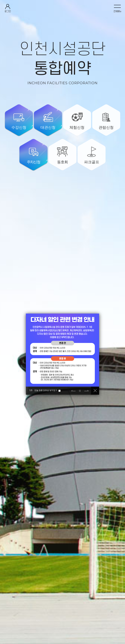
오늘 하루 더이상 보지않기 (46, 390)
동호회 (62, 162)
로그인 (8, 11)
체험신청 (77, 127)
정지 (80, 391)
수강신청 (19, 127)
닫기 (95, 391)
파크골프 (92, 162)
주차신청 (33, 162)
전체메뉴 (117, 11)
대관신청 (48, 127)
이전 (73, 391)
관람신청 (106, 127)
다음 (86, 391)
